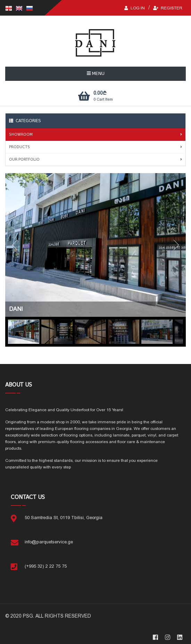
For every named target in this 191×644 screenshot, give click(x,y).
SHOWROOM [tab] (95, 134)
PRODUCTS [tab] (95, 147)
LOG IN (135, 8)
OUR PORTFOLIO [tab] (95, 159)
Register (168, 8)
